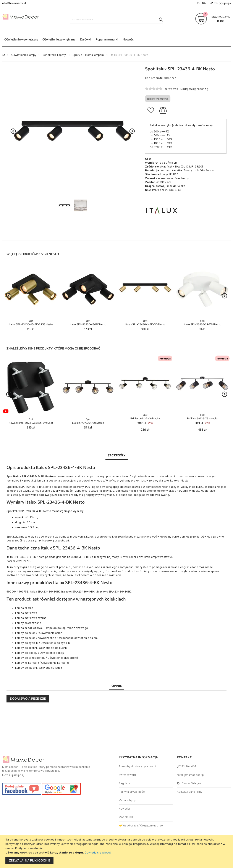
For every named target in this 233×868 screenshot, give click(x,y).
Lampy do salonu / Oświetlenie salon (39, 633)
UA (204, 3)
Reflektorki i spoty (54, 55)
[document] (117, 851)
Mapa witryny (127, 800)
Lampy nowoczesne (28, 623)
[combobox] (116, 19)
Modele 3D (126, 817)
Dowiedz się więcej (98, 852)
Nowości (124, 809)
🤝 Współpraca (128, 825)
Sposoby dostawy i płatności (137, 766)
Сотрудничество (151, 825)
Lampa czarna (24, 608)
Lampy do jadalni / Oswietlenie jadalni (39, 668)
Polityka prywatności (132, 792)
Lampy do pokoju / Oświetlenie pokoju (40, 653)
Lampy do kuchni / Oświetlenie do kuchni (41, 648)
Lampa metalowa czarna (31, 618)
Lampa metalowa (26, 613)
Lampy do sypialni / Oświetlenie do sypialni (43, 643)
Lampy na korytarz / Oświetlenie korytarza (42, 663)
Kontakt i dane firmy (190, 792)
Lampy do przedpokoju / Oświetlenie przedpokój (47, 658)
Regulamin (125, 783)
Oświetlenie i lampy (24, 55)
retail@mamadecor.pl (191, 775)
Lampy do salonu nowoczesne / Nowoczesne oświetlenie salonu (57, 638)
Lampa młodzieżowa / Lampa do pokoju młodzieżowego (52, 628)
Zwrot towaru (127, 775)
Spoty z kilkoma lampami (88, 55)
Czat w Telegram (190, 783)
